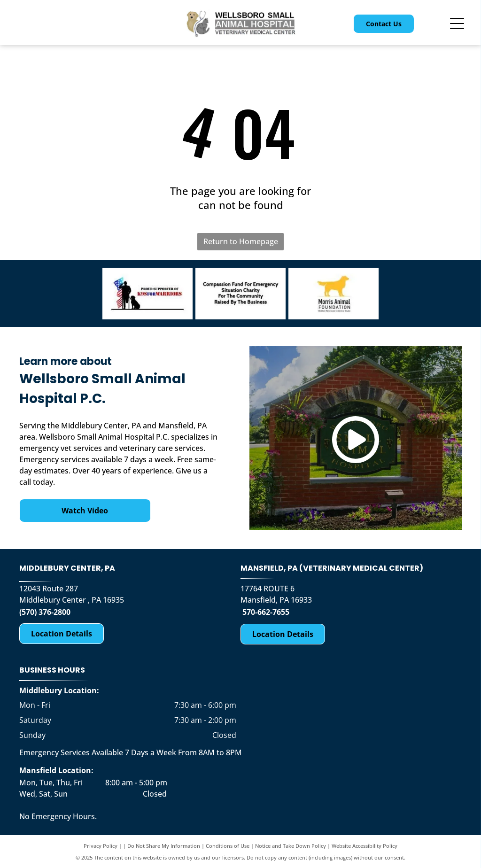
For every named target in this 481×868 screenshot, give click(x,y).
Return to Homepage (241, 241)
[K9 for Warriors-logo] (147, 294)
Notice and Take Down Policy (291, 846)
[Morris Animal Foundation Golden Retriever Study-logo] (334, 294)
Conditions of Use (228, 846)
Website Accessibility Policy (365, 846)
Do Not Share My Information (164, 846)
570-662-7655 (266, 612)
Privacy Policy (101, 846)
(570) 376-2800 (45, 612)
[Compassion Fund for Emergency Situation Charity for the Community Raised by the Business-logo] (240, 294)
